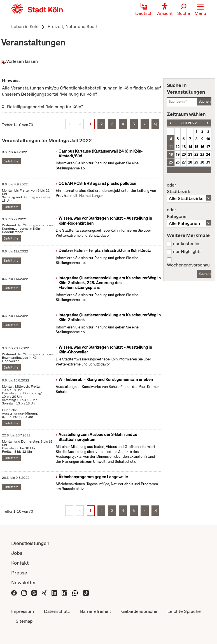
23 (202, 154)
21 (190, 154)
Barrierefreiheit (96, 611)
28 (190, 162)
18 (171, 154)
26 (178, 162)
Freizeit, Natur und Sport (73, 27)
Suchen (205, 101)
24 (208, 154)
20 (184, 154)
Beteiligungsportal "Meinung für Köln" (45, 107)
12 (178, 147)
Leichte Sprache (184, 611)
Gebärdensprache (139, 611)
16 (202, 147)
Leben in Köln (25, 27)
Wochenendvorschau (188, 265)
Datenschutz (57, 611)
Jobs (17, 553)
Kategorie (189, 213)
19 (178, 154)
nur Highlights (187, 252)
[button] (200, 10)
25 (171, 162)
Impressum (23, 611)
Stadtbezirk (189, 188)
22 (196, 154)
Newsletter (24, 582)
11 (171, 147)
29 (196, 162)
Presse (19, 573)
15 (196, 147)
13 (184, 147)
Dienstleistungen (30, 543)
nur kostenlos (187, 244)
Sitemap (24, 621)
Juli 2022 (189, 123)
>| (156, 124)
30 (202, 162)
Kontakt (20, 563)
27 (184, 162)
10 (208, 139)
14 (190, 147)
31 (208, 162)
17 (208, 147)
